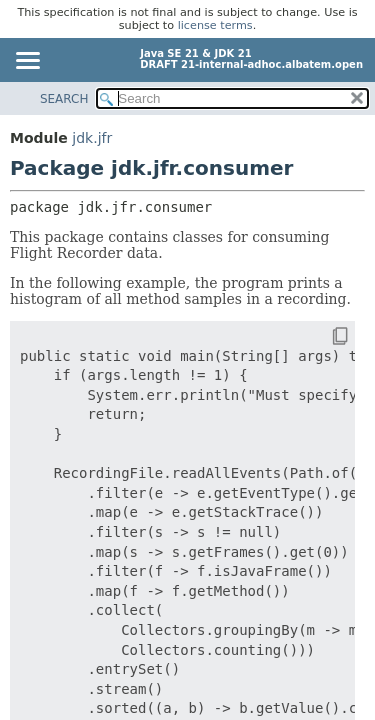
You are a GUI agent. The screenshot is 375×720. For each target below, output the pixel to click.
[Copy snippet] (322, 337)
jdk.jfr (92, 138)
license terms (215, 25)
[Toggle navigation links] (27, 62)
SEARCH (64, 99)
